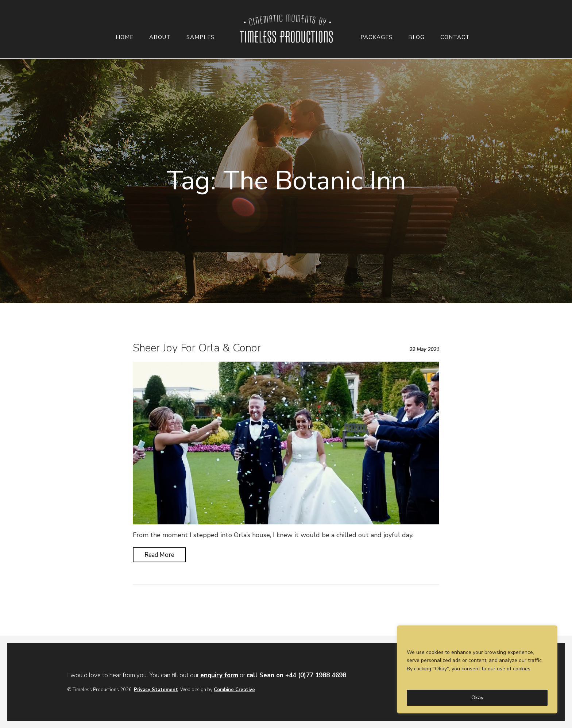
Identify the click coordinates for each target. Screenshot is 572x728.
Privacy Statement (156, 690)
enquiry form (219, 675)
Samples (200, 37)
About (160, 37)
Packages (376, 37)
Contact (455, 37)
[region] (477, 669)
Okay (477, 698)
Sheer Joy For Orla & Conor (197, 348)
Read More (159, 555)
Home (125, 37)
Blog (416, 37)
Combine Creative (234, 690)
